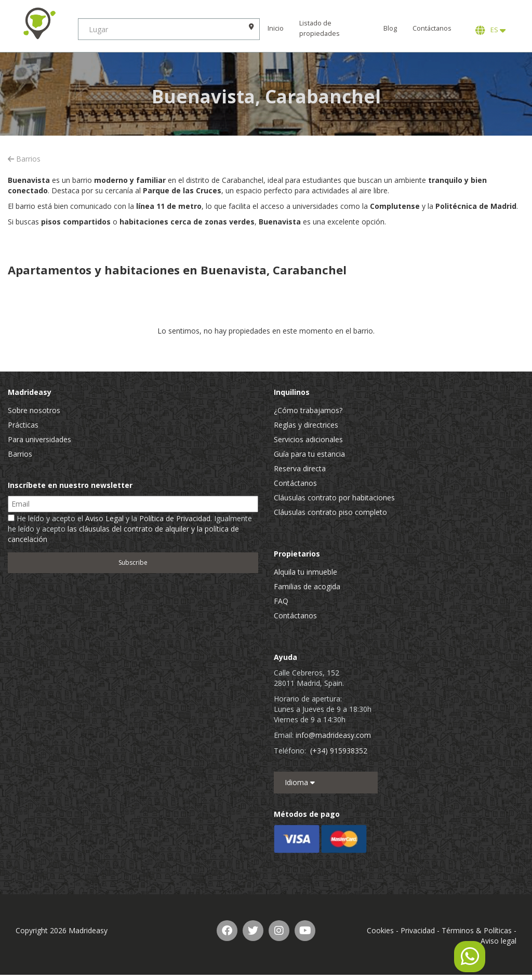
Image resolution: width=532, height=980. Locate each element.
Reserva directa (300, 468)
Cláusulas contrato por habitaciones (334, 498)
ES (490, 30)
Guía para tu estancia (309, 454)
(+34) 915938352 (339, 751)
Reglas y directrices (306, 425)
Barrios (24, 159)
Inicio (276, 28)
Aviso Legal (104, 518)
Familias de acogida (307, 586)
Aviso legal (498, 941)
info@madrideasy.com (333, 735)
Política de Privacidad (175, 518)
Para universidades (39, 439)
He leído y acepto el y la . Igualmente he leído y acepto (130, 529)
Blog (390, 28)
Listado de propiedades (320, 28)
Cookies (380, 930)
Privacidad (418, 930)
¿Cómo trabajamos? (308, 410)
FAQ (281, 601)
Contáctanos (432, 28)
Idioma (300, 782)
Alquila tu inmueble (305, 572)
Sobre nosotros (34, 410)
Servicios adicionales (308, 439)
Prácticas (23, 425)
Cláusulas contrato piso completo (330, 512)
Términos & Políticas (477, 930)
